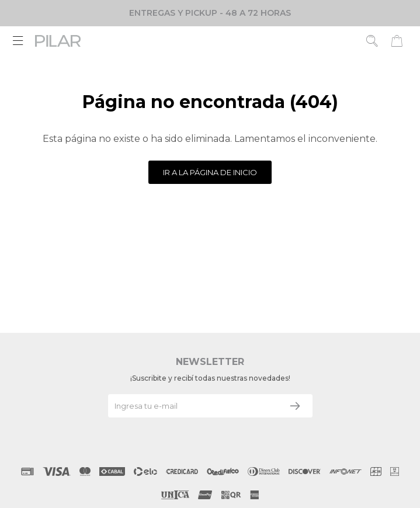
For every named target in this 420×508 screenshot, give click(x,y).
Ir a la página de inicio (210, 172)
